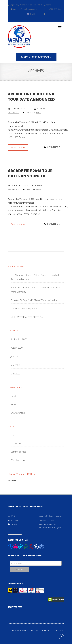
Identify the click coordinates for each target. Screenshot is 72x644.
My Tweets (13, 480)
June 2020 (15, 365)
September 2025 (19, 339)
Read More (18, 147)
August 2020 (17, 348)
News (38, 113)
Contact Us (58, 630)
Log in (13, 435)
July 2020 (15, 356)
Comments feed (18, 452)
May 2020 (15, 374)
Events (14, 396)
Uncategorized (18, 413)
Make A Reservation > (36, 57)
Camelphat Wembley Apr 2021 (26, 309)
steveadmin (13, 113)
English (32, 14)
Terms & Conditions (21, 630)
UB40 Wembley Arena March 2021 (28, 317)
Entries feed (16, 443)
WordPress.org (18, 460)
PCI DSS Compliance (41, 630)
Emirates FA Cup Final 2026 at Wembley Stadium (34, 300)
